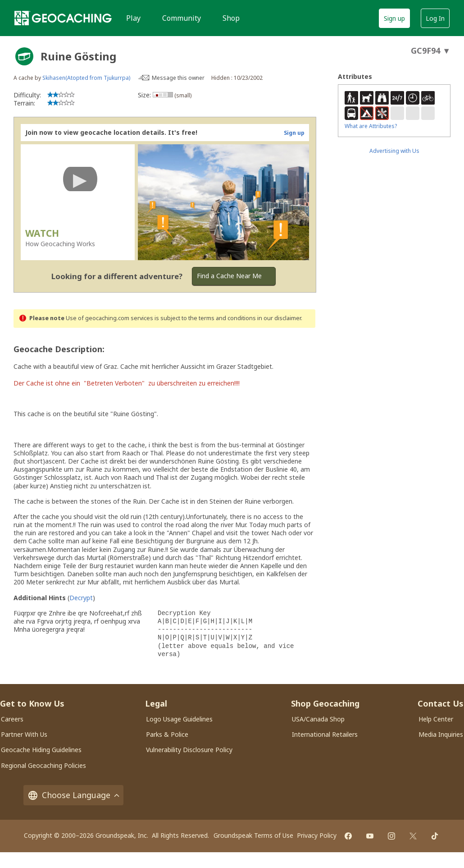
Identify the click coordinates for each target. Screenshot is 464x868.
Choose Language (73, 795)
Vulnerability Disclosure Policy (189, 750)
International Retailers (325, 734)
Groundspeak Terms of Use (253, 835)
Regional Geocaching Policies (43, 765)
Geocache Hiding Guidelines (41, 750)
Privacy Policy (317, 835)
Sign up (394, 18)
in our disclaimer (279, 318)
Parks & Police (167, 734)
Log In (435, 18)
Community (182, 18)
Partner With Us (24, 734)
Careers (12, 719)
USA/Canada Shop (318, 719)
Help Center (436, 719)
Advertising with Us (394, 151)
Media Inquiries (441, 734)
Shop (231, 18)
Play (133, 18)
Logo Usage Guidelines (179, 719)
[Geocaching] (63, 18)
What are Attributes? (371, 126)
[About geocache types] (24, 56)
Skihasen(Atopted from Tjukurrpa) (86, 78)
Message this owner (178, 78)
